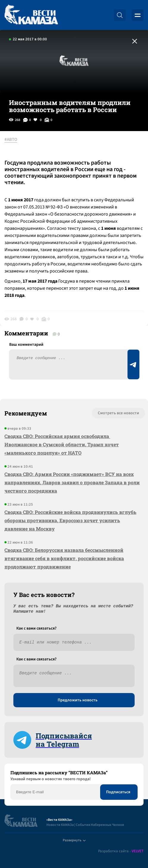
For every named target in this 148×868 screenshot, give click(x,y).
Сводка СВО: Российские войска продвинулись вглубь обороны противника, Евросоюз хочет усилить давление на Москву (70, 520)
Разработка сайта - (121, 851)
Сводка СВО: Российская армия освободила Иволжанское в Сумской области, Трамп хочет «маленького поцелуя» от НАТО (62, 444)
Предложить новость (78, 700)
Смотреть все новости (118, 413)
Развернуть (74, 840)
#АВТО (11, 140)
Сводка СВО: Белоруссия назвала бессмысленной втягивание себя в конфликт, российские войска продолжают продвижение (64, 558)
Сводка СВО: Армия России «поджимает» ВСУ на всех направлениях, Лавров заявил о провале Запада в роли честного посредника (72, 482)
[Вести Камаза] (31, 15)
